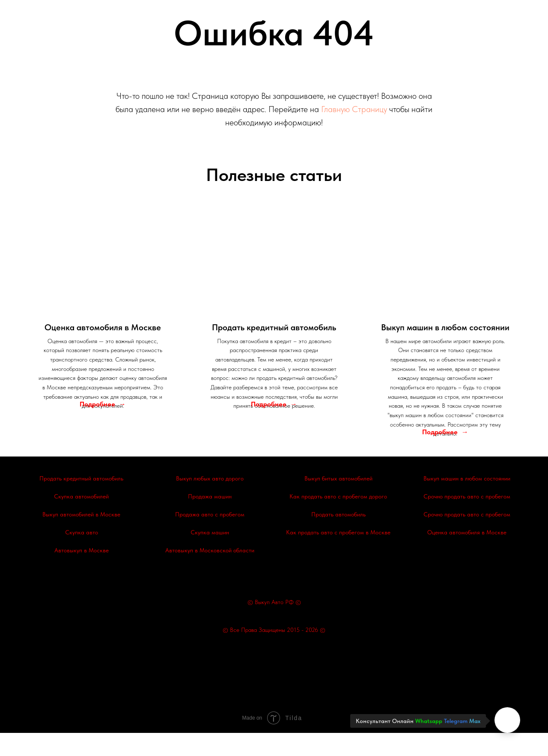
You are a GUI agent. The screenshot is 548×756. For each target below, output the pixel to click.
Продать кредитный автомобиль (81, 502)
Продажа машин (210, 520)
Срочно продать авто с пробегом (467, 520)
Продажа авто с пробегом (210, 538)
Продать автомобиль (338, 538)
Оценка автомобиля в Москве (467, 556)
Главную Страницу (354, 109)
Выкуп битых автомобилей (338, 502)
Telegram (456, 721)
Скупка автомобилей (81, 520)
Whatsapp (429, 721)
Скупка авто (82, 556)
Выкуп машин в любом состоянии (467, 502)
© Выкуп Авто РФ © (274, 625)
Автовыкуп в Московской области (210, 574)
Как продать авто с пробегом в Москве (338, 556)
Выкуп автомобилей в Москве (81, 538)
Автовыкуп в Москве (82, 574)
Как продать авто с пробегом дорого (338, 520)
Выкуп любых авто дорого (210, 502)
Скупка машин (210, 556)
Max (475, 721)
